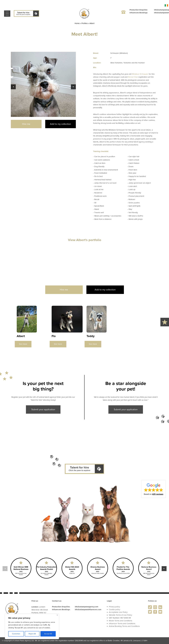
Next (73, 87)
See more (23, 344)
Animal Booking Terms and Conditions (124, 626)
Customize (16, 634)
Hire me (26, 124)
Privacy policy (114, 607)
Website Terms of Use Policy (120, 615)
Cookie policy (114, 609)
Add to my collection (60, 124)
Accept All (48, 634)
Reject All (32, 634)
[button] (154, 489)
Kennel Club (133, 77)
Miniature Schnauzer (140, 74)
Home (77, 23)
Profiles (85, 23)
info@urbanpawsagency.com (87, 607)
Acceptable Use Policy (118, 612)
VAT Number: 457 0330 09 (120, 618)
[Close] (57, 615)
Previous (13, 87)
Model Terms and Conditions (121, 621)
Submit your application (43, 409)
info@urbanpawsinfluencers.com (88, 609)
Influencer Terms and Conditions (122, 623)
